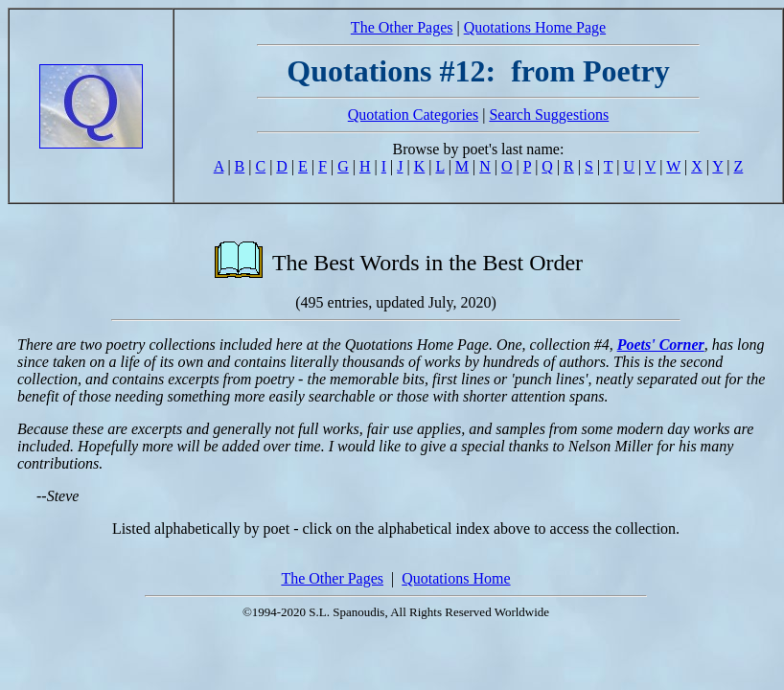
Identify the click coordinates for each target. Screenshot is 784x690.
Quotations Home (456, 578)
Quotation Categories (413, 115)
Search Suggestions (549, 115)
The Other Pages (402, 27)
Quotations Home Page (535, 27)
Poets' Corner (661, 345)
